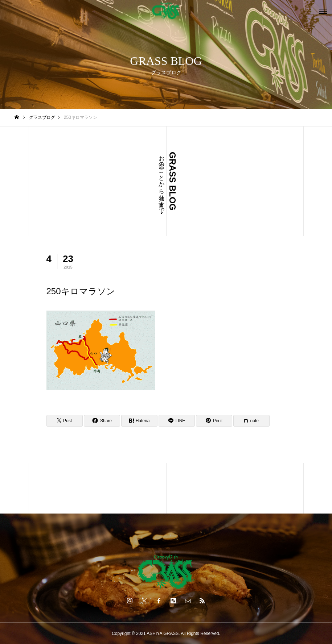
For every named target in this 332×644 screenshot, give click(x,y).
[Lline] (177, 421)
